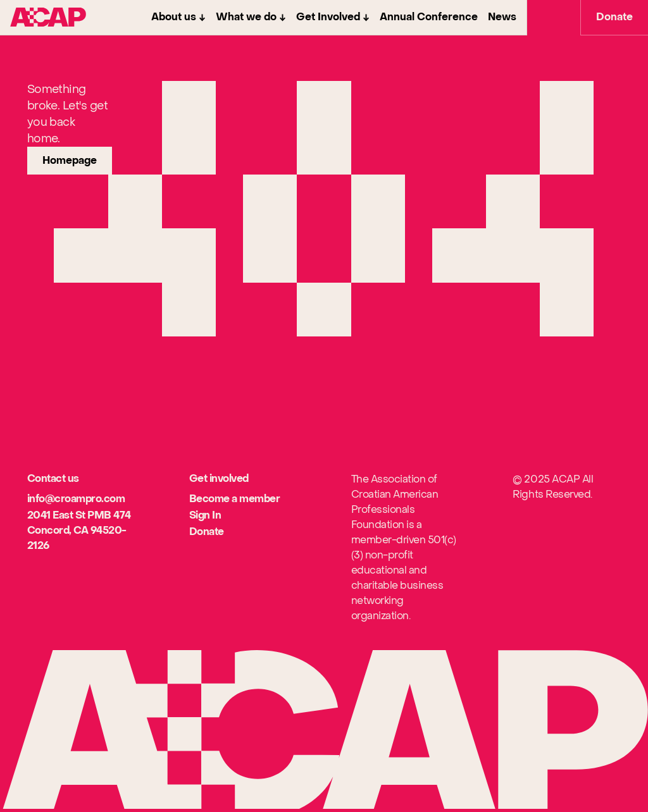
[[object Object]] (76, 500)
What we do (246, 17)
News (502, 17)
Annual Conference (429, 17)
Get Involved (328, 17)
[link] (70, 161)
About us (174, 17)
